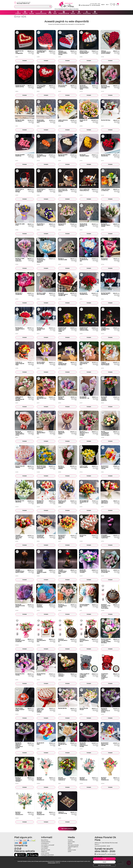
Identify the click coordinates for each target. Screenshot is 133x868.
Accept (104, 859)
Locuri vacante (45, 853)
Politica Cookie (51, 863)
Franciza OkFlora (46, 842)
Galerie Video (71, 842)
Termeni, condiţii (46, 850)
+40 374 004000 (95, 5)
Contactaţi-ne (45, 843)
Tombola (70, 840)
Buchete (32, 13)
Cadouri (79, 13)
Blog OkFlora (45, 840)
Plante (55, 13)
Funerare (95, 13)
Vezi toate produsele (67, 829)
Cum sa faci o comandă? (48, 845)
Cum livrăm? (44, 848)
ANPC (69, 848)
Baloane (73, 13)
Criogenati (18, 13)
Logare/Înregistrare (73, 847)
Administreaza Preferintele (104, 865)
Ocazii (50, 13)
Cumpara (25, 61)
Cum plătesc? (45, 847)
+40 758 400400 (84, 5)
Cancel (104, 862)
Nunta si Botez (87, 13)
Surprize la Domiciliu (41, 13)
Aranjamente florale (64, 13)
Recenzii (70, 843)
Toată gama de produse (47, 855)
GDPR (69, 852)
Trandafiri (25, 13)
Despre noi (44, 852)
